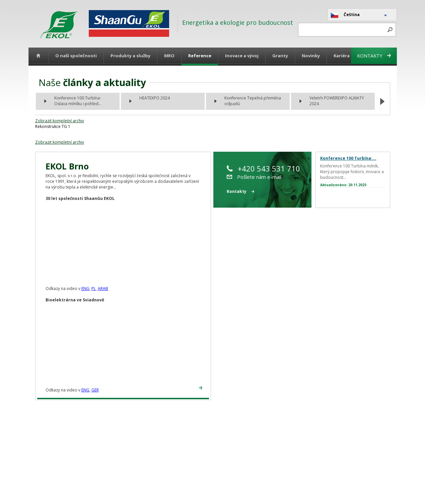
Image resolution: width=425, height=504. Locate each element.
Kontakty (374, 56)
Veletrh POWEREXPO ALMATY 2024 (337, 101)
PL (94, 289)
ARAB (103, 289)
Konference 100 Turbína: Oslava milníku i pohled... (78, 101)
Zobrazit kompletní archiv (60, 121)
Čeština (345, 15)
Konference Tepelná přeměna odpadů (253, 101)
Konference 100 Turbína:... (348, 158)
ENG (85, 289)
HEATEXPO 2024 (155, 98)
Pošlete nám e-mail (254, 177)
